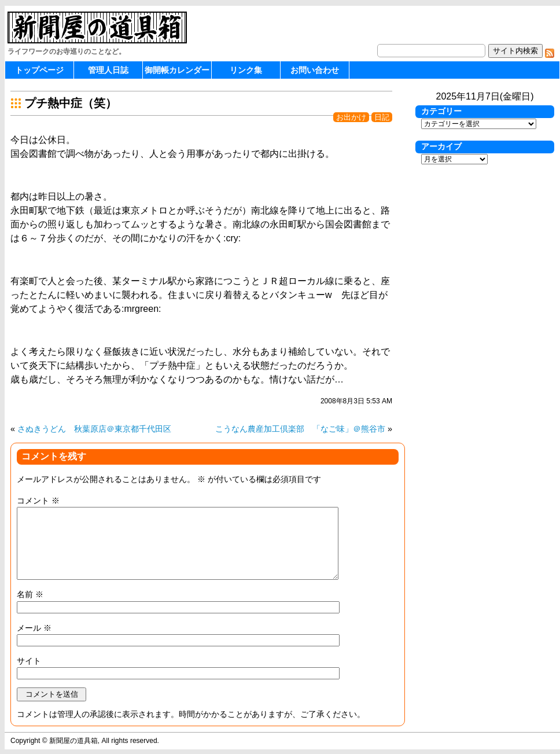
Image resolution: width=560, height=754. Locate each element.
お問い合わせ (315, 70)
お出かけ (351, 117)
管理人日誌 (108, 70)
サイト (29, 661)
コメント (38, 501)
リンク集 (246, 70)
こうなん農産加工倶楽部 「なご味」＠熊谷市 (300, 429)
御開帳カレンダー (177, 70)
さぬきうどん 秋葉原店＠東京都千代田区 (94, 429)
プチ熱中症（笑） (71, 103)
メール (34, 628)
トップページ (39, 70)
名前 (30, 594)
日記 (382, 117)
